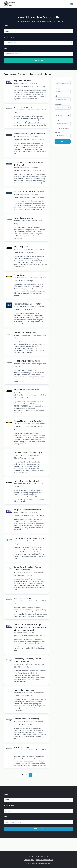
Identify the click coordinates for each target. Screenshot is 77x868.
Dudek (16, 461)
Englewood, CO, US (20, 314)
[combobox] (38, 31)
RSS (30, 857)
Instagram (35, 860)
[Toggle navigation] (71, 4)
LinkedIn (27, 860)
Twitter (42, 860)
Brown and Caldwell (20, 83)
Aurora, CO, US (38, 490)
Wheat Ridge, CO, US (39, 340)
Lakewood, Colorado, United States (26, 86)
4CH (15, 548)
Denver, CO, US (19, 113)
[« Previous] (18, 788)
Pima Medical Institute (21, 139)
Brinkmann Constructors (22, 490)
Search (63, 141)
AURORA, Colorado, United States (25, 142)
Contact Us (44, 857)
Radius (57, 120)
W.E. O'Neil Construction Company (26, 253)
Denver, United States (35, 548)
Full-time (32, 83)
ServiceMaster (19, 579)
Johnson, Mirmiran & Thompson (25, 311)
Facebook (49, 860)
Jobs (35, 857)
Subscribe (39, 60)
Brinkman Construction (22, 224)
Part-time (35, 139)
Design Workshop (20, 110)
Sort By (57, 132)
